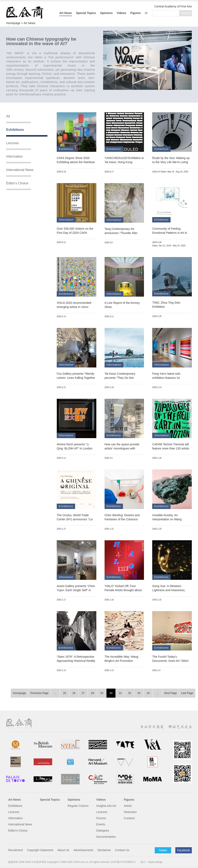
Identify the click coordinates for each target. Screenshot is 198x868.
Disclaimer (104, 850)
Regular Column (78, 806)
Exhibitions (15, 130)
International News (20, 170)
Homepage (19, 693)
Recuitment (16, 850)
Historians (130, 812)
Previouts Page (39, 693)
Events (101, 824)
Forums (101, 818)
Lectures (12, 143)
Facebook (183, 850)
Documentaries (106, 837)
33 (139, 693)
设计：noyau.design (151, 862)
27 (83, 693)
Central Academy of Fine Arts (173, 6)
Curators (129, 818)
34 (148, 693)
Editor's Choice (17, 183)
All (8, 116)
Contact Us (122, 850)
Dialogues (103, 831)
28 (92, 693)
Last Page (187, 693)
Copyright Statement (40, 850)
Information (14, 156)
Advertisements (83, 850)
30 (111, 693)
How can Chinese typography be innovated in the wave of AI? (41, 41)
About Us (63, 850)
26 (74, 693)
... (55, 693)
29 (102, 693)
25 (65, 693)
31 (120, 693)
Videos (121, 13)
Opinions (106, 13)
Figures (136, 13)
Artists (128, 806)
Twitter (163, 850)
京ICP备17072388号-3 (123, 862)
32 (130, 693)
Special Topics (86, 13)
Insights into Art (106, 806)
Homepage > (15, 23)
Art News (66, 13)
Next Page (170, 693)
